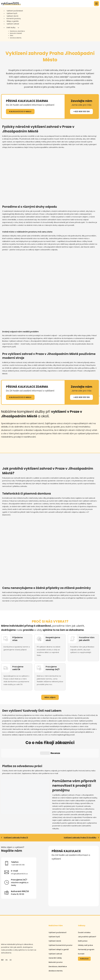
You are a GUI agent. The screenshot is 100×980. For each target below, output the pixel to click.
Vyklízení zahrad (13, 24)
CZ (2, 940)
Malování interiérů (16, 33)
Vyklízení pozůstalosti (15, 11)
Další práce (83, 921)
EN (7, 940)
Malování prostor (56, 943)
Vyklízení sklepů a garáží (59, 930)
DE (11, 940)
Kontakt (81, 934)
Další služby (11, 28)
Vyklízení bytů (12, 13)
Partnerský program (86, 930)
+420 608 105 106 (81, 112)
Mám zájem (50, 697)
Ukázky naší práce (85, 925)
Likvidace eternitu (16, 38)
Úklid (11, 35)
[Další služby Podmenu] (18, 28)
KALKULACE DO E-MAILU (20, 112)
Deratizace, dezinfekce (17, 31)
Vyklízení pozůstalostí (58, 913)
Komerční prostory (14, 19)
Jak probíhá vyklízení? (87, 917)
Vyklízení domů (12, 16)
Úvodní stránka (84, 913)
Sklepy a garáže (13, 21)
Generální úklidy (55, 938)
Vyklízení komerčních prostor (61, 925)
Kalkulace (84, 939)
